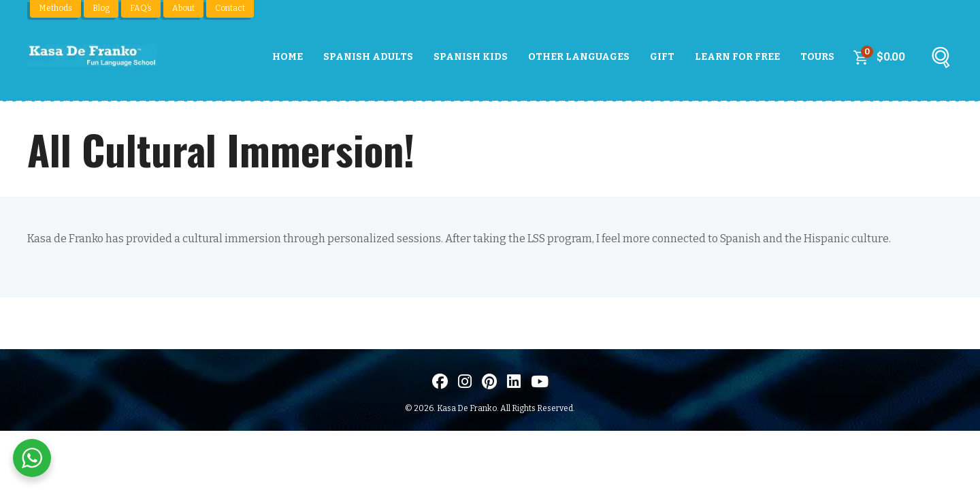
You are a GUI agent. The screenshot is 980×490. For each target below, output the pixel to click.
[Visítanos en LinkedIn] (514, 382)
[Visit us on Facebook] (440, 382)
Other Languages (579, 57)
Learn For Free (737, 57)
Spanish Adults (368, 57)
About (183, 8)
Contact (230, 8)
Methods (55, 8)
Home (288, 57)
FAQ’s (141, 8)
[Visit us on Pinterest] (489, 382)
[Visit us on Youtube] (540, 382)
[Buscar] (941, 61)
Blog (101, 8)
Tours (817, 57)
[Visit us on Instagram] (465, 382)
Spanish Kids (471, 57)
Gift (662, 57)
